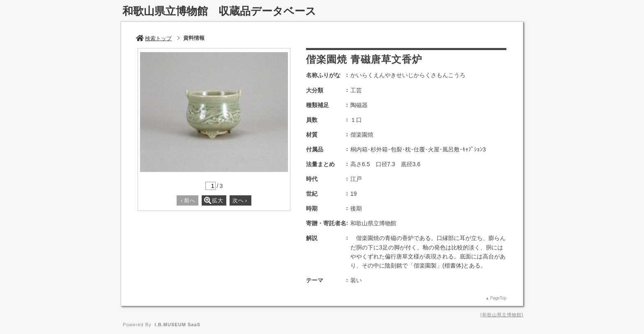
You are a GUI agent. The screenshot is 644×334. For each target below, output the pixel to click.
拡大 (214, 200)
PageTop (498, 298)
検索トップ (154, 38)
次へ (240, 200)
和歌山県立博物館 (502, 315)
